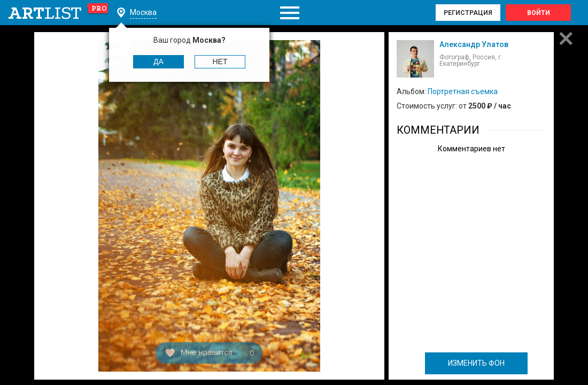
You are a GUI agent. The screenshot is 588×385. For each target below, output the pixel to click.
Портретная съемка (463, 91)
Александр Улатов (474, 44)
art (59, 13)
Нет (220, 61)
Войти (539, 13)
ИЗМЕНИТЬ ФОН (476, 363)
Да (158, 61)
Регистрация (468, 13)
